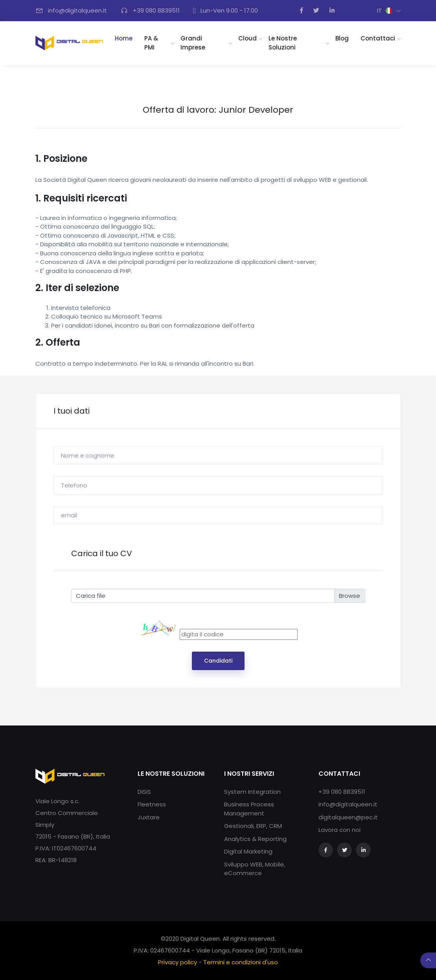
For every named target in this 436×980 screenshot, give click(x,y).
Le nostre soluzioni (283, 43)
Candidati (218, 661)
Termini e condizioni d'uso (241, 962)
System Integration (252, 792)
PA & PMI (151, 43)
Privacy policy (178, 962)
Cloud (247, 38)
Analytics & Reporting (255, 839)
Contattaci (378, 38)
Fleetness (152, 804)
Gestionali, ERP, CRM (253, 826)
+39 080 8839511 (342, 792)
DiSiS (144, 792)
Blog (342, 38)
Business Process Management (249, 809)
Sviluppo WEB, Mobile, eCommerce (255, 869)
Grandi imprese (193, 43)
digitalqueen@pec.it (348, 817)
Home (127, 38)
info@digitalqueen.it (348, 804)
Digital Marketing (248, 851)
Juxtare (149, 817)
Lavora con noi (339, 830)
